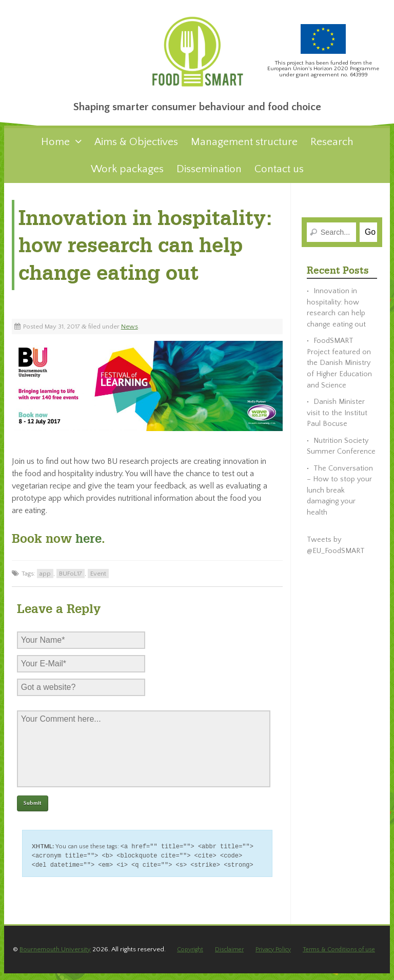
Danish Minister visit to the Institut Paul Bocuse (337, 418)
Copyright (192, 956)
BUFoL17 (71, 579)
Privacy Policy (273, 956)
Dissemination (209, 174)
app (45, 579)
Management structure (244, 147)
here (87, 544)
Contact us (279, 174)
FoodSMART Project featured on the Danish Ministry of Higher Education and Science (339, 369)
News (130, 332)
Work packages (127, 174)
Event (98, 579)
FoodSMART (197, 56)
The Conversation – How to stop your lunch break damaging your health (340, 496)
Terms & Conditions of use (338, 956)
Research (332, 147)
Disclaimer (230, 956)
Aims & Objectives (136, 147)
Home (55, 147)
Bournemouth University (55, 956)
